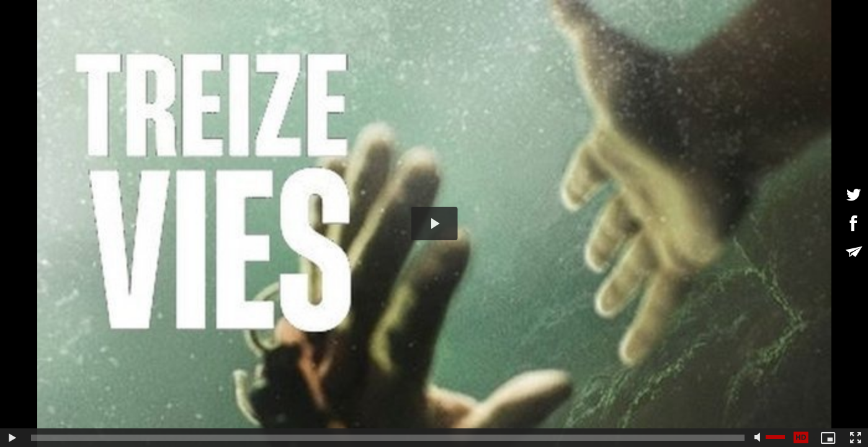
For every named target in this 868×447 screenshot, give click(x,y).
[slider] (388, 438)
